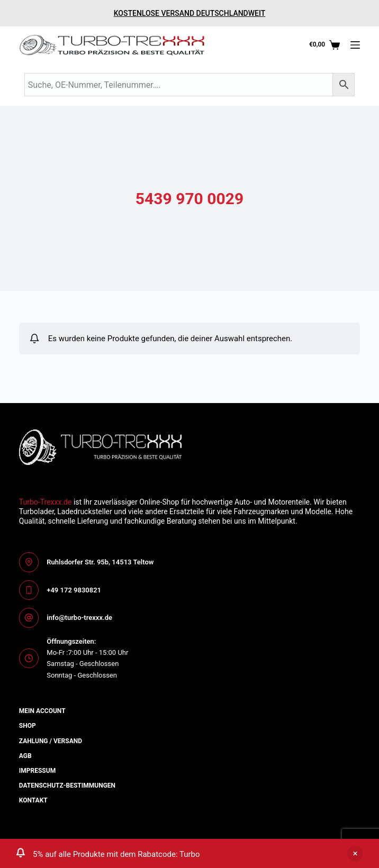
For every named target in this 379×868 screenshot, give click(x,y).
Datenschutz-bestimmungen (67, 785)
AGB (25, 756)
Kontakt (33, 800)
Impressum (37, 771)
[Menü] (355, 45)
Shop (28, 726)
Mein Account (42, 711)
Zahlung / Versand (51, 741)
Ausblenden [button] (355, 854)
